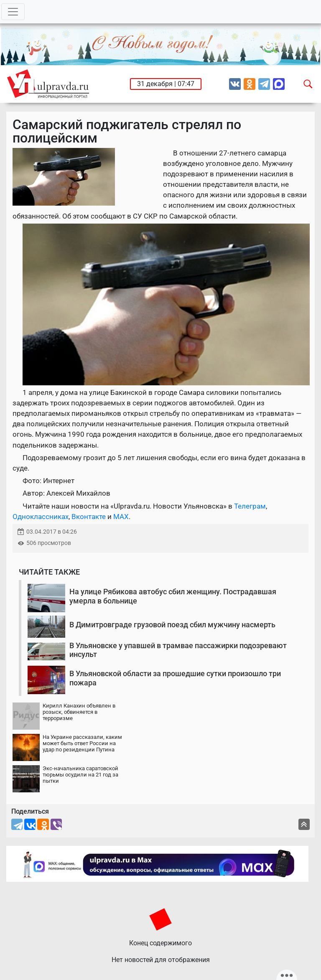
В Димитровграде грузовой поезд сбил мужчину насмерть (172, 625)
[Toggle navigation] (13, 12)
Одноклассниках (41, 517)
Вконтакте (89, 517)
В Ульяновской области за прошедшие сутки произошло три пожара (175, 678)
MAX (121, 517)
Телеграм (250, 506)
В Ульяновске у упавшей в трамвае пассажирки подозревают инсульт (178, 650)
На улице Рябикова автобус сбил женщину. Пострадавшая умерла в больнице (173, 596)
